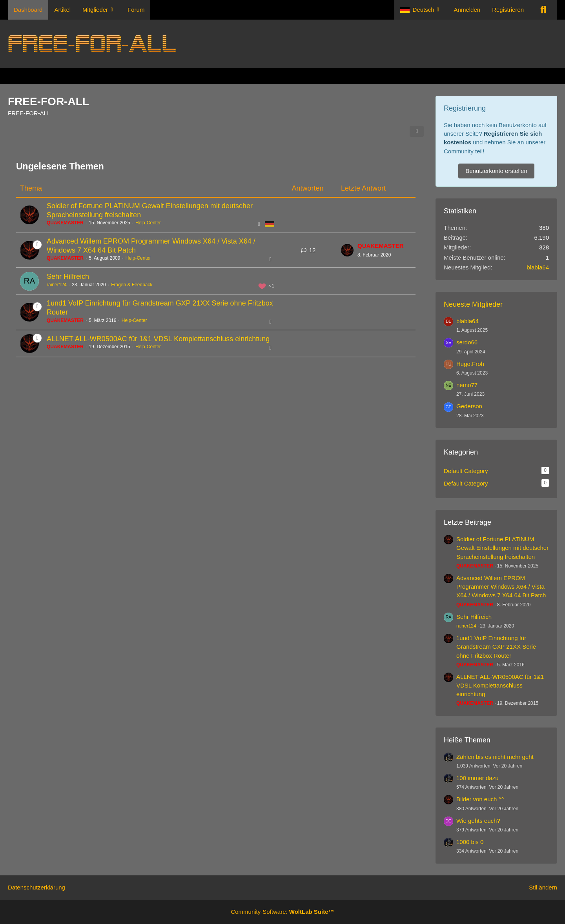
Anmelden (467, 10)
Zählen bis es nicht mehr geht (495, 757)
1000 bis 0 (470, 842)
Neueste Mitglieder (473, 304)
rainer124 (57, 285)
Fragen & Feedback (132, 285)
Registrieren (508, 10)
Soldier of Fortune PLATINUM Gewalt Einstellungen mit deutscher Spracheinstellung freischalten (502, 548)
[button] (421, 10)
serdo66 (467, 342)
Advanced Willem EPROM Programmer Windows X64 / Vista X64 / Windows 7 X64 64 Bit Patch (501, 587)
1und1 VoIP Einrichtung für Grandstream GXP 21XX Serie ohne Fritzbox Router (496, 647)
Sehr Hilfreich (68, 276)
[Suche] (543, 10)
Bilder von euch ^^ (480, 799)
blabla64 (538, 267)
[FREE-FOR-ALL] (282, 44)
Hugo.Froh (470, 364)
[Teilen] (417, 131)
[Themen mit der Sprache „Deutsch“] (270, 224)
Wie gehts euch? (478, 821)
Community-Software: (282, 912)
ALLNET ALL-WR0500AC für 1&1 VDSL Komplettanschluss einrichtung (158, 339)
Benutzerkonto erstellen (496, 171)
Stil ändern (543, 887)
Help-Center (148, 223)
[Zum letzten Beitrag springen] (347, 250)
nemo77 (467, 385)
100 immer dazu (478, 778)
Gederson (469, 406)
